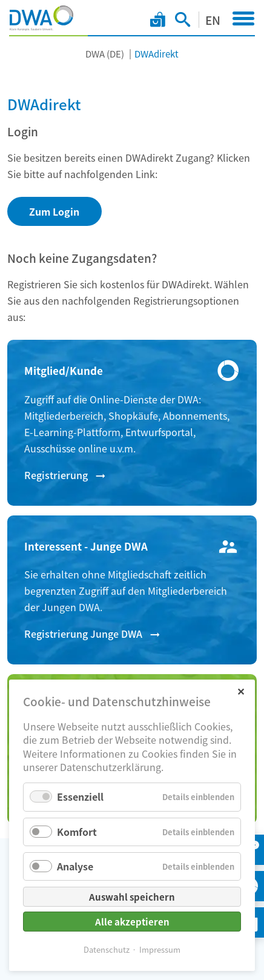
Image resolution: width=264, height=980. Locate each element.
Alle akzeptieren (132, 922)
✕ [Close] (241, 691)
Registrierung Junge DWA (83, 634)
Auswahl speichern (132, 897)
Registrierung (56, 475)
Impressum (160, 949)
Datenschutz (107, 949)
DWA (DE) (105, 54)
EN (213, 20)
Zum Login (54, 211)
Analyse (75, 866)
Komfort (77, 832)
